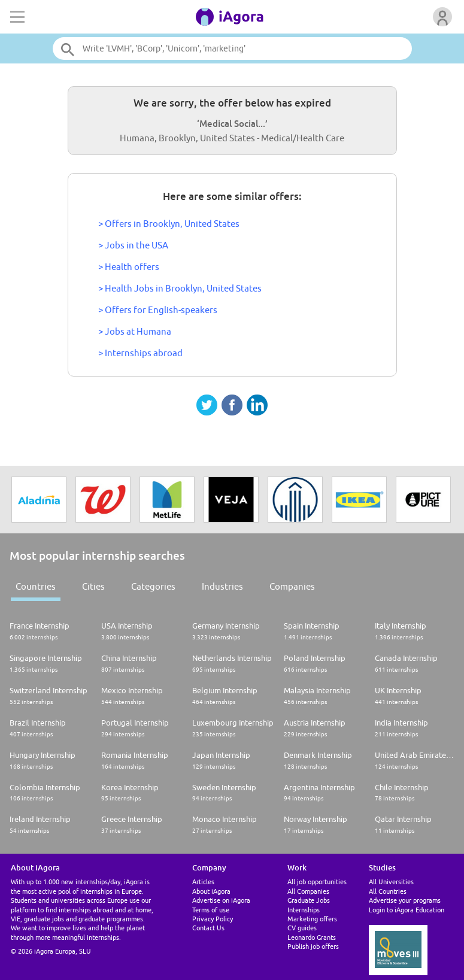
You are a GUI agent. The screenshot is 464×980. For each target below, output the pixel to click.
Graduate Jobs (309, 900)
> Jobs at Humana (135, 331)
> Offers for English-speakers (158, 310)
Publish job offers (313, 946)
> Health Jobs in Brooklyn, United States (180, 288)
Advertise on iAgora (221, 900)
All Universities (391, 882)
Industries (222, 586)
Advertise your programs (405, 900)
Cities (93, 586)
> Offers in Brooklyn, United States (169, 224)
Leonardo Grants (312, 937)
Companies (292, 586)
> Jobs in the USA (133, 245)
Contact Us (208, 928)
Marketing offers (312, 919)
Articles (203, 882)
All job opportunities (317, 882)
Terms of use (211, 910)
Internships (304, 910)
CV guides (302, 928)
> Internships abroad (140, 353)
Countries (36, 586)
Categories (153, 586)
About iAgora (211, 891)
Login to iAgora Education (407, 910)
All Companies (308, 891)
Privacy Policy (213, 919)
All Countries (388, 891)
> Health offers (129, 267)
